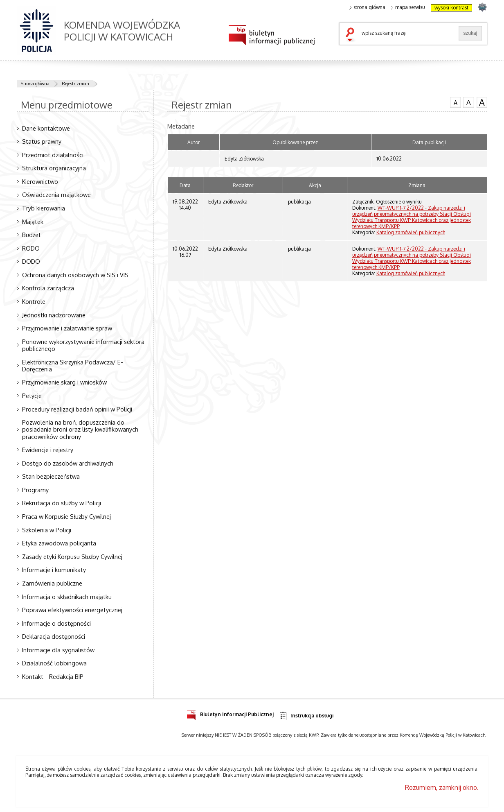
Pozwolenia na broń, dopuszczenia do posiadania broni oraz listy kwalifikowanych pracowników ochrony (80, 429)
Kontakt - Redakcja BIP (53, 676)
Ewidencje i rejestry (48, 450)
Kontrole (34, 301)
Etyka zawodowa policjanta (59, 543)
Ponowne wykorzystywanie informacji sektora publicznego (83, 345)
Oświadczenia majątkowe (56, 195)
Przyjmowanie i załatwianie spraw (67, 328)
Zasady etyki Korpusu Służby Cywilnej (72, 556)
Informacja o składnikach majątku (67, 597)
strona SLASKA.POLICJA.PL (482, 7)
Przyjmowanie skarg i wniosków (64, 382)
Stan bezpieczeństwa (51, 476)
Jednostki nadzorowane (54, 315)
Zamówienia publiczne (52, 583)
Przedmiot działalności (53, 155)
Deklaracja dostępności (54, 636)
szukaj (352, 35)
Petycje (32, 396)
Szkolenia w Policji (47, 530)
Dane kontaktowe (46, 128)
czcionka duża (482, 102)
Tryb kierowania (44, 208)
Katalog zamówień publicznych (411, 232)
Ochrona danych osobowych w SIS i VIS (75, 275)
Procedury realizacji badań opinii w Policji (77, 409)
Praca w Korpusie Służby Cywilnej (66, 516)
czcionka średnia (468, 102)
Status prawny (42, 141)
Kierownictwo (40, 181)
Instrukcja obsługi (306, 716)
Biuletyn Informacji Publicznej (230, 713)
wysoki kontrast (451, 8)
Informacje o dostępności (56, 623)
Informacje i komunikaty (54, 570)
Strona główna (35, 84)
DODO (31, 261)
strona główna (367, 7)
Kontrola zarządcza (48, 288)
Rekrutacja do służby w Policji (62, 503)
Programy (35, 490)
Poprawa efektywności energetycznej (72, 610)
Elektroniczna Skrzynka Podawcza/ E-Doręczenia (73, 365)
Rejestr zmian (75, 84)
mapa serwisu (408, 7)
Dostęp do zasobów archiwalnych (68, 463)
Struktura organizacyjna (54, 168)
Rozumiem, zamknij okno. (442, 787)
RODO (31, 248)
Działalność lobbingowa (54, 663)
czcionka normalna (455, 102)
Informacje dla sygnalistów (58, 650)
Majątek (33, 222)
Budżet (32, 235)
